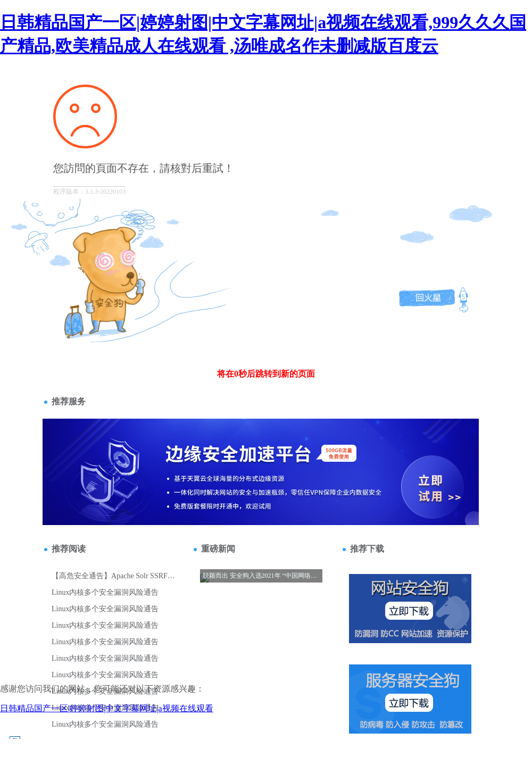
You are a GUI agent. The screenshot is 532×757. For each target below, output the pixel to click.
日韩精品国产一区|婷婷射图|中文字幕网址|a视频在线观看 (107, 708)
